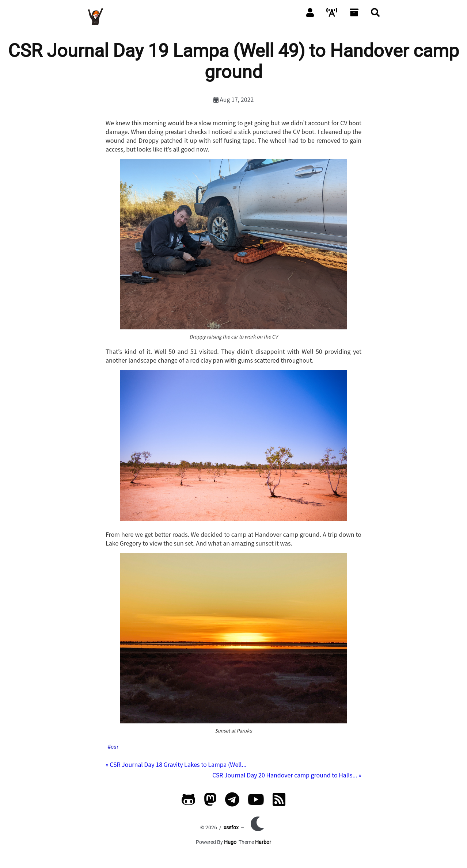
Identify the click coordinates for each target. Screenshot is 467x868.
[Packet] (332, 12)
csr (115, 747)
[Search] (375, 12)
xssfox (231, 827)
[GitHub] (189, 803)
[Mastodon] (210, 803)
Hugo (230, 842)
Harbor (263, 842)
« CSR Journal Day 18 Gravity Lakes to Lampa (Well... (176, 764)
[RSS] (279, 803)
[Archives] (354, 12)
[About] (310, 12)
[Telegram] (232, 803)
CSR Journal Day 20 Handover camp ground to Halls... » (287, 775)
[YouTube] (256, 803)
